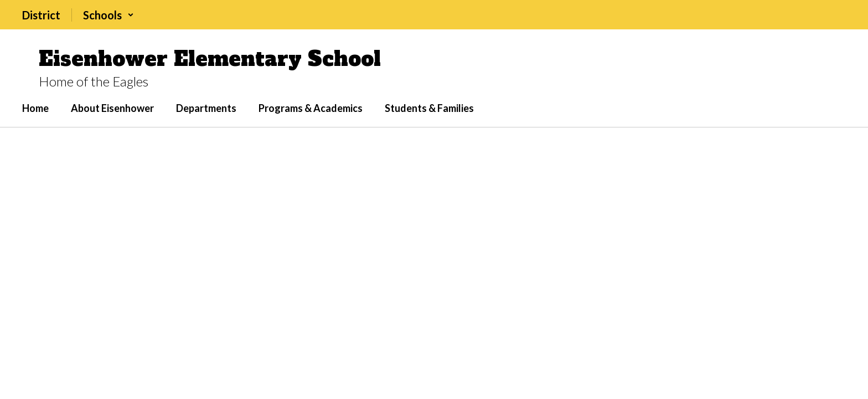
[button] (108, 15)
